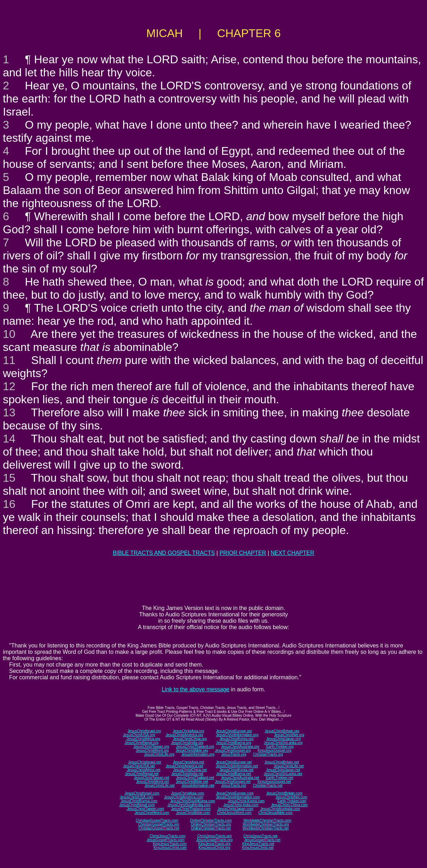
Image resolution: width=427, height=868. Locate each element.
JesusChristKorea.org (236, 739)
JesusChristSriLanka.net (283, 774)
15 (9, 478)
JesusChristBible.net (192, 782)
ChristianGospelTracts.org (158, 824)
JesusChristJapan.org (284, 739)
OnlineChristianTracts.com (211, 820)
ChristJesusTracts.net (260, 836)
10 (9, 334)
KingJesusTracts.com (170, 844)
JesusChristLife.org (159, 754)
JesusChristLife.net (289, 766)
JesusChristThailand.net (195, 778)
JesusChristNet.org (289, 735)
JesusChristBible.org (192, 750)
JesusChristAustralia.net (240, 778)
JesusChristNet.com (291, 797)
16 (9, 504)
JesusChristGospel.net (233, 782)
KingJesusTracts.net (258, 844)
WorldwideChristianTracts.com (267, 820)
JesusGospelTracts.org (214, 840)
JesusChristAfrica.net (144, 770)
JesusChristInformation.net (237, 766)
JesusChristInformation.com (238, 797)
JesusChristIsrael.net (145, 762)
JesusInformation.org (198, 754)
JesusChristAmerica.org (184, 735)
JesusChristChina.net (190, 770)
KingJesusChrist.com (170, 848)
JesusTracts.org (234, 754)
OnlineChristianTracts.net (211, 828)
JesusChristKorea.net (236, 770)
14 (9, 439)
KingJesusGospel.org (274, 750)
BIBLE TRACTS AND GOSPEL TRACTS (164, 553)
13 (9, 412)
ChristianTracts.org (268, 754)
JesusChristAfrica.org (143, 739)
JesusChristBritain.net (282, 762)
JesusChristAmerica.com (184, 797)
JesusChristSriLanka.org (283, 743)
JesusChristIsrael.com (142, 793)
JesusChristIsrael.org (144, 731)
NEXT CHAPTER (292, 553)
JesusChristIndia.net (187, 774)
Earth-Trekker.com (292, 801)
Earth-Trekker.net (280, 778)
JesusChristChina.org (190, 739)
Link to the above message (195, 689)
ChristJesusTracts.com (168, 836)
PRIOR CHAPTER (243, 553)
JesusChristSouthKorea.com (193, 801)
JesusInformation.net (198, 785)
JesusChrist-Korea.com (246, 801)
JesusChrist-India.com (241, 805)
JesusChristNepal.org (142, 743)
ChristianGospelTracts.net (159, 828)
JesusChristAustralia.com (280, 809)
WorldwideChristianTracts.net (266, 828)
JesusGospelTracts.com (166, 840)
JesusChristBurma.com (139, 801)
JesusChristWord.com (152, 813)
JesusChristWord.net (153, 782)
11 (9, 360)
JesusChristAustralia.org (240, 747)
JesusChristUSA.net (139, 766)
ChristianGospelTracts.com (157, 820)
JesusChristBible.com (193, 813)
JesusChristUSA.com (137, 797)
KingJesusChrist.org (214, 848)
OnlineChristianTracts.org (211, 824)
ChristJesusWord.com (234, 813)
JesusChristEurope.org (234, 731)
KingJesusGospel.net (274, 782)
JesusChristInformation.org (237, 735)
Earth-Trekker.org (280, 747)
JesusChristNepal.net (142, 774)
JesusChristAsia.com (188, 793)
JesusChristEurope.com (235, 793)
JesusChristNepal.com (137, 805)
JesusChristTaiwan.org (151, 747)
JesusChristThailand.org (195, 747)
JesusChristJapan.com (235, 809)
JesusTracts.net (233, 785)
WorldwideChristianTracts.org (266, 824)
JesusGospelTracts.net (262, 840)
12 (9, 386)
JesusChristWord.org (152, 750)
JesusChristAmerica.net (184, 766)
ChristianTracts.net (268, 785)
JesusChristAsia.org (188, 731)
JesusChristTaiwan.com (146, 809)
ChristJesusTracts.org (215, 836)
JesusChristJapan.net (283, 770)
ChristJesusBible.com (275, 813)
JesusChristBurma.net (233, 774)
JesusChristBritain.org (282, 731)
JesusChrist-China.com (289, 805)
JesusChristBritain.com (284, 793)
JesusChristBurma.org (234, 743)
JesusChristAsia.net (189, 762)
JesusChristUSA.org (139, 735)
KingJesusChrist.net (258, 848)
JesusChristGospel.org (233, 750)
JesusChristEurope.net (234, 762)
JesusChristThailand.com (191, 809)
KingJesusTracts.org (215, 844)
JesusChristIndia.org (187, 743)
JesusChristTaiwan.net (151, 778)
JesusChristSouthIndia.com (189, 805)
